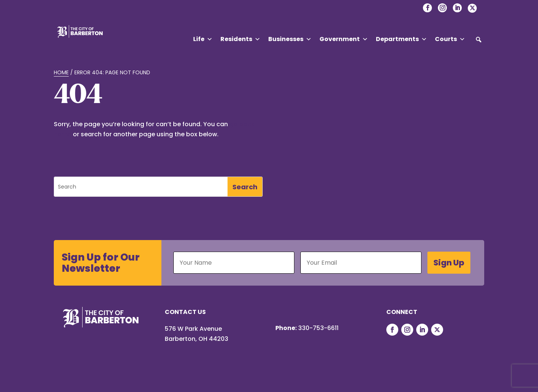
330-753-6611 (318, 328)
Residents (240, 39)
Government (344, 39)
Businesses (290, 39)
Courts (450, 39)
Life (203, 39)
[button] (479, 40)
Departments (401, 39)
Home (61, 72)
